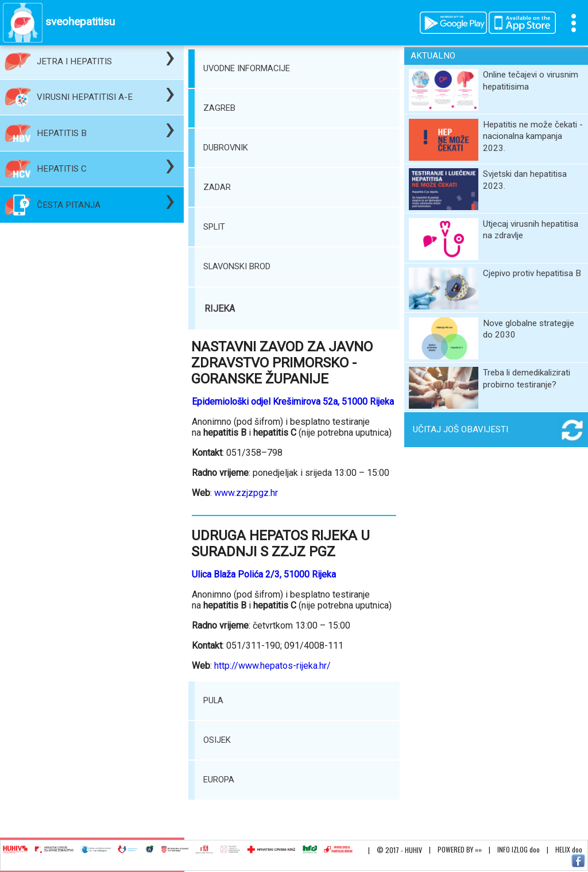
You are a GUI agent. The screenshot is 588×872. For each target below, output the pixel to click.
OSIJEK (217, 740)
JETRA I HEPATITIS (74, 61)
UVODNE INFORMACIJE (247, 68)
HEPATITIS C (62, 169)
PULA (213, 700)
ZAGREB (219, 108)
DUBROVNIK (226, 148)
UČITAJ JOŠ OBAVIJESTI (461, 429)
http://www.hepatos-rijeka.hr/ (272, 666)
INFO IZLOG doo (519, 849)
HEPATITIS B (62, 133)
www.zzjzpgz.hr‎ (246, 493)
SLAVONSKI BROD (237, 266)
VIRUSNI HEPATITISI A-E (85, 97)
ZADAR (217, 187)
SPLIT (214, 227)
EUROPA (219, 780)
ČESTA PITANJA (69, 205)
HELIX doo (569, 849)
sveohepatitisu (80, 22)
